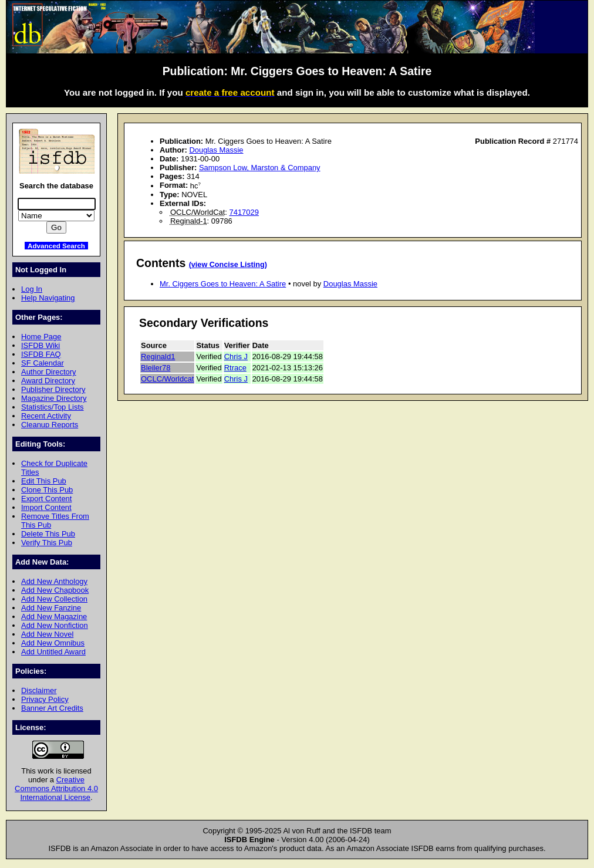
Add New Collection (54, 599)
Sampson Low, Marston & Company (260, 168)
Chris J (236, 357)
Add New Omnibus (53, 643)
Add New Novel (47, 634)
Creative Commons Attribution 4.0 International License (56, 788)
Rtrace (235, 368)
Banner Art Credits (52, 708)
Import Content (46, 507)
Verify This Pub (47, 543)
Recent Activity (46, 416)
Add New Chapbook (55, 590)
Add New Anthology (54, 581)
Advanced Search (56, 246)
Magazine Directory (54, 398)
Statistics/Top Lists (53, 407)
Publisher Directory (53, 389)
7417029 (244, 212)
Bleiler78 (156, 368)
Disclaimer (39, 690)
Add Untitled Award (53, 652)
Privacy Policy (45, 699)
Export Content (46, 499)
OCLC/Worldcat (167, 379)
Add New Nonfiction (55, 625)
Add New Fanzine (51, 608)
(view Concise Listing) (228, 265)
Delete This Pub (48, 534)
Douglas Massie (216, 150)
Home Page (41, 337)
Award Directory (48, 381)
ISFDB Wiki (41, 345)
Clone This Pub (47, 490)
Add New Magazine (54, 617)
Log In (32, 289)
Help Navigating (48, 298)
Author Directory (49, 372)
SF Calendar (43, 363)
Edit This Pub (44, 481)
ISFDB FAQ (41, 354)
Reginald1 (158, 357)
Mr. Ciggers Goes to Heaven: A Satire (223, 284)
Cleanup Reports (50, 425)
